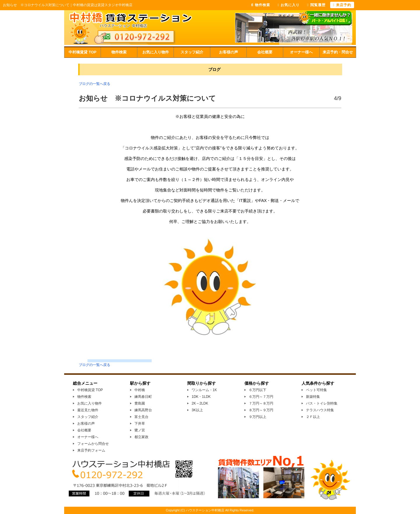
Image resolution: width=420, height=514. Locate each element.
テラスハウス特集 (320, 410)
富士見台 (141, 417)
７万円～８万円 (261, 403)
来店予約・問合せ (338, 52)
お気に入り (289, 5)
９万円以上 (258, 417)
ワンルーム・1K (204, 390)
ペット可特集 (316, 390)
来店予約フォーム (91, 450)
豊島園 (140, 403)
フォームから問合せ (93, 444)
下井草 (140, 424)
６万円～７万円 (261, 397)
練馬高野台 (143, 410)
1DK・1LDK (201, 397)
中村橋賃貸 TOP (82, 52)
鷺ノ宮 (140, 430)
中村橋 (140, 390)
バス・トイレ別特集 (322, 403)
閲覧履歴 (316, 5)
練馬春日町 (143, 397)
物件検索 (119, 52)
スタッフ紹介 (192, 52)
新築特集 (313, 397)
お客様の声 (229, 52)
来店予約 (342, 5)
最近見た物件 (88, 410)
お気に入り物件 (156, 52)
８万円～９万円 (261, 410)
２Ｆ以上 (313, 417)
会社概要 (265, 52)
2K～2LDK (200, 403)
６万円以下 (258, 390)
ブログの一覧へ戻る (94, 84)
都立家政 (141, 437)
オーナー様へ (301, 52)
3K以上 (197, 410)
